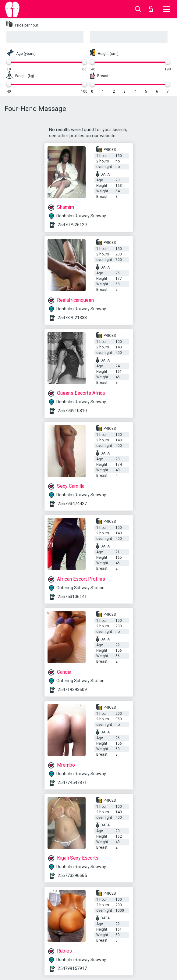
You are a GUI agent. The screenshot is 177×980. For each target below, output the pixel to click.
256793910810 (72, 411)
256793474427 (72, 504)
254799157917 (72, 968)
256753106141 (72, 597)
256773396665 (72, 875)
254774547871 (72, 782)
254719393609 (72, 690)
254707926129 (72, 225)
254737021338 (72, 318)
